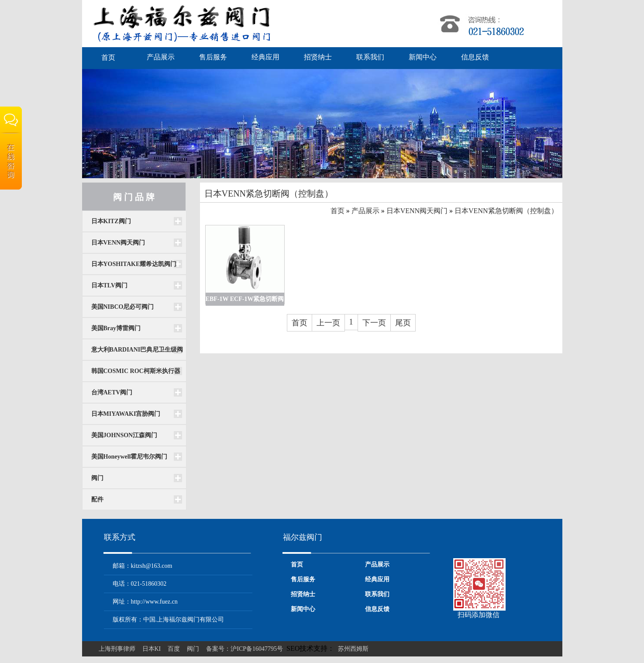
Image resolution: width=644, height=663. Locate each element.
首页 (108, 57)
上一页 (328, 323)
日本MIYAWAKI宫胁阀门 (126, 414)
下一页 (374, 323)
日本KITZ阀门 (111, 221)
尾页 (403, 323)
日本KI (152, 649)
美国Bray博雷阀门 (116, 328)
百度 (174, 649)
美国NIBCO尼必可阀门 (123, 307)
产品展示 (161, 57)
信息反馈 (475, 57)
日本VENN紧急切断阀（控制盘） (506, 211)
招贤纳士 (318, 57)
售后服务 (213, 57)
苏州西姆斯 (353, 649)
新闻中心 (423, 57)
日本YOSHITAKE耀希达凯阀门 (134, 264)
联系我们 (370, 57)
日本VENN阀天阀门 (118, 243)
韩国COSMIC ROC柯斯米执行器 (136, 371)
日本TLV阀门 (110, 285)
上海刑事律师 (117, 649)
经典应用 (265, 57)
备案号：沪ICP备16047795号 (245, 649)
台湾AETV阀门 (112, 392)
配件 (97, 499)
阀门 (97, 478)
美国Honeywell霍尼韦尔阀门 (129, 457)
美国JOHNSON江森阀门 (124, 435)
